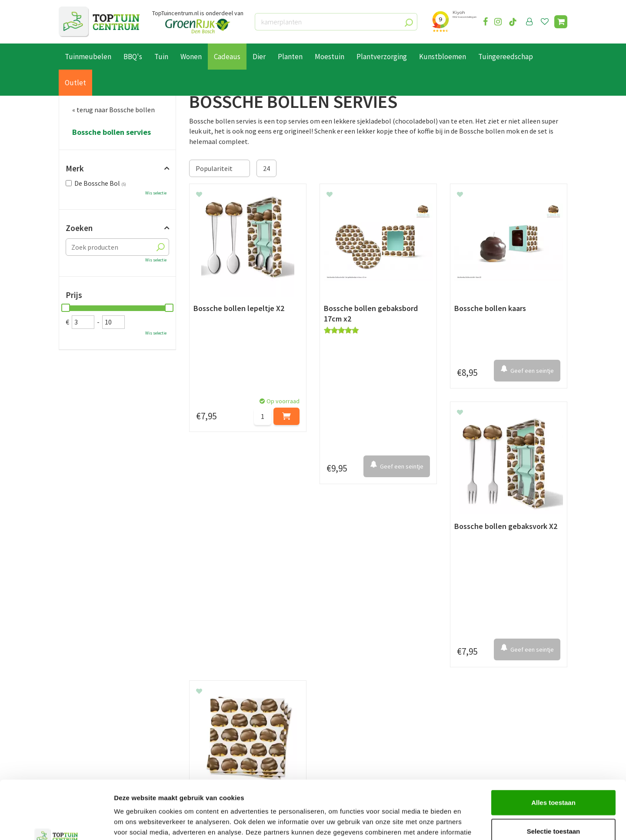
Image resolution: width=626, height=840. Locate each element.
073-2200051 (479, 694)
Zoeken (79, 228)
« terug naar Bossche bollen (113, 110)
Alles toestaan (553, 748)
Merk (75, 168)
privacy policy (358, 617)
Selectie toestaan (554, 776)
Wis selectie (156, 193)
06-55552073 (479, 707)
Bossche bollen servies (112, 132)
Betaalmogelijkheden (91, 695)
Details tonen (470, 823)
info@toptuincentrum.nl (498, 720)
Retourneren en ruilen (92, 715)
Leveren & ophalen (86, 705)
